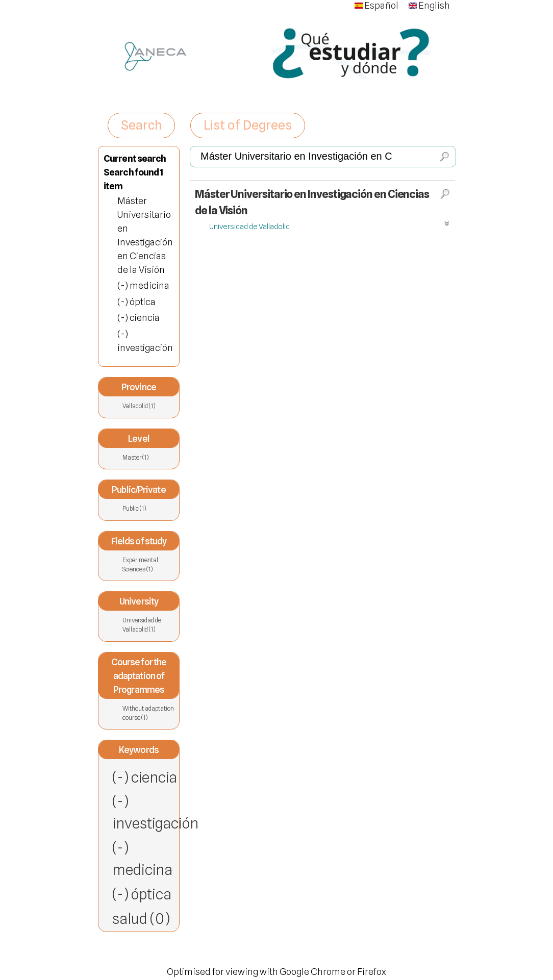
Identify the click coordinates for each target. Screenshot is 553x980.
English (429, 5)
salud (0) (141, 919)
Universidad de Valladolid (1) (149, 625)
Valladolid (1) (139, 406)
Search (141, 125)
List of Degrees (248, 125)
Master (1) (149, 458)
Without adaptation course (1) (149, 713)
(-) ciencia (145, 777)
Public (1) (149, 509)
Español (376, 5)
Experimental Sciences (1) (149, 565)
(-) (123, 285)
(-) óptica (142, 894)
